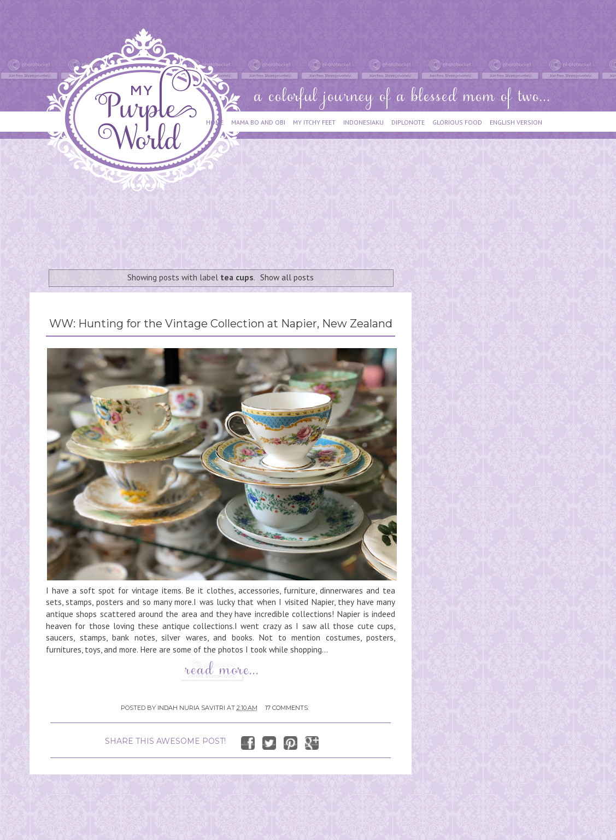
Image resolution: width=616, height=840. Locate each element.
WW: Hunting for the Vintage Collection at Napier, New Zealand (221, 324)
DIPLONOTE (408, 122)
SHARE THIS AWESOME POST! (165, 741)
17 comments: (287, 708)
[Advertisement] (228, 225)
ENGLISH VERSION (516, 122)
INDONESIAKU (363, 122)
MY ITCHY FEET (314, 122)
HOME (215, 122)
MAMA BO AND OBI (258, 122)
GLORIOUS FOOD (457, 122)
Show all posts (287, 277)
